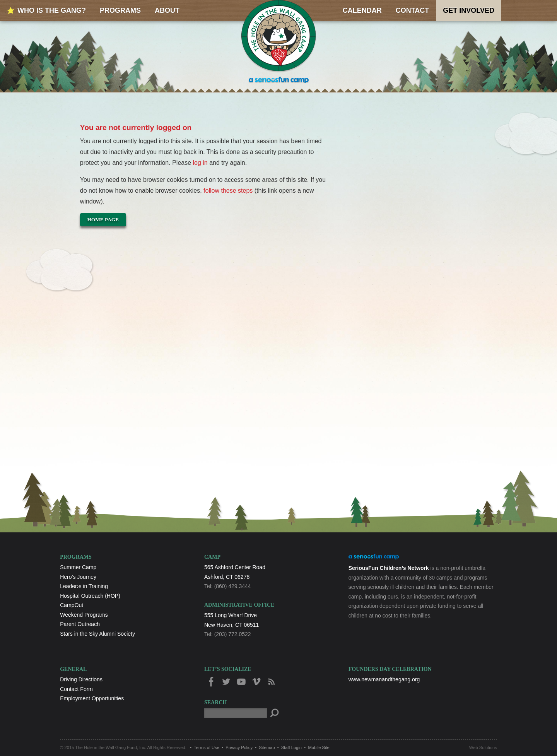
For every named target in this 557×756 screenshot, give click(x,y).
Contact (413, 10)
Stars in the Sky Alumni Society (97, 634)
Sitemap (267, 747)
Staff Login (291, 747)
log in (200, 163)
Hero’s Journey (78, 577)
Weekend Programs (84, 615)
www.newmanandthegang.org (384, 679)
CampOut (72, 605)
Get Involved (469, 10)
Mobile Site (319, 747)
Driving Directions (81, 679)
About (167, 10)
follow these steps (228, 191)
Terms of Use (207, 747)
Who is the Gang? (52, 10)
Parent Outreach (80, 624)
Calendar (362, 10)
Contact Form (76, 689)
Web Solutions (483, 747)
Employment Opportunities (92, 698)
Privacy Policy (239, 747)
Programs (120, 10)
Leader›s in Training (84, 586)
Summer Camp (78, 567)
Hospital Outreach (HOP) (90, 596)
